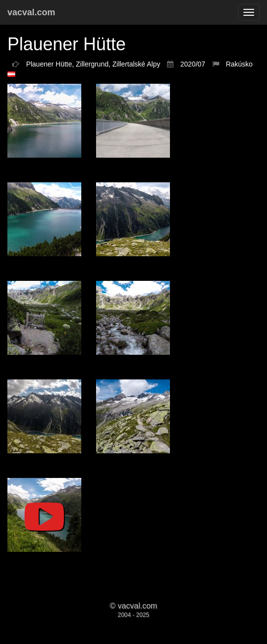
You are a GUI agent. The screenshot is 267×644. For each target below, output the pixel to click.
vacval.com (31, 12)
